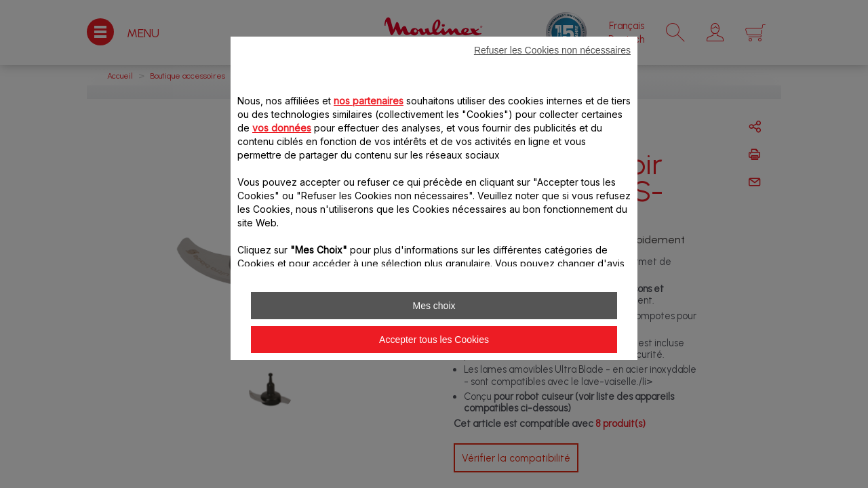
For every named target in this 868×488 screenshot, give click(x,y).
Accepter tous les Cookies (434, 340)
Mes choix (434, 306)
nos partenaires (369, 101)
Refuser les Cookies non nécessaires (552, 50)
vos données (282, 128)
